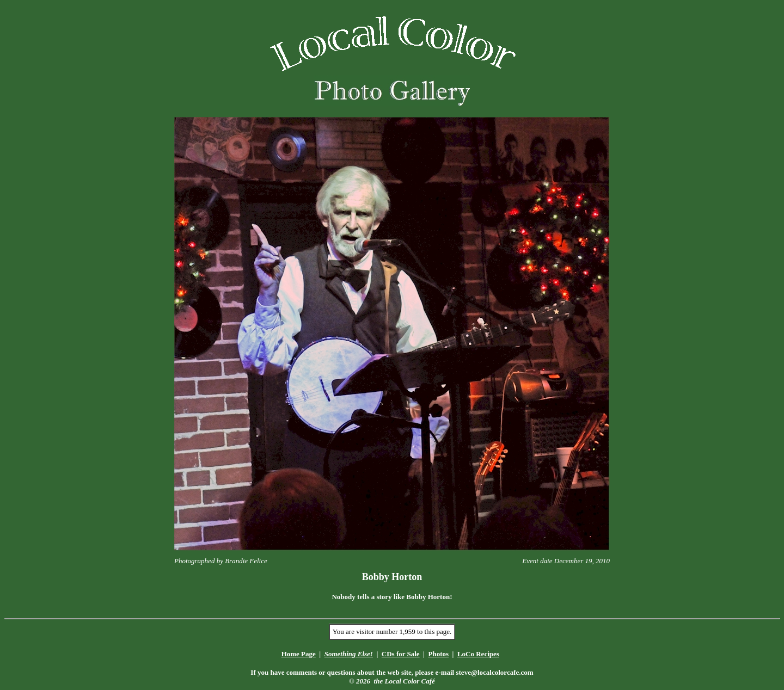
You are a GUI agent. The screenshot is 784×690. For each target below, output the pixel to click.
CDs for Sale (401, 654)
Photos (438, 654)
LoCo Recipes (478, 654)
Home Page (299, 654)
